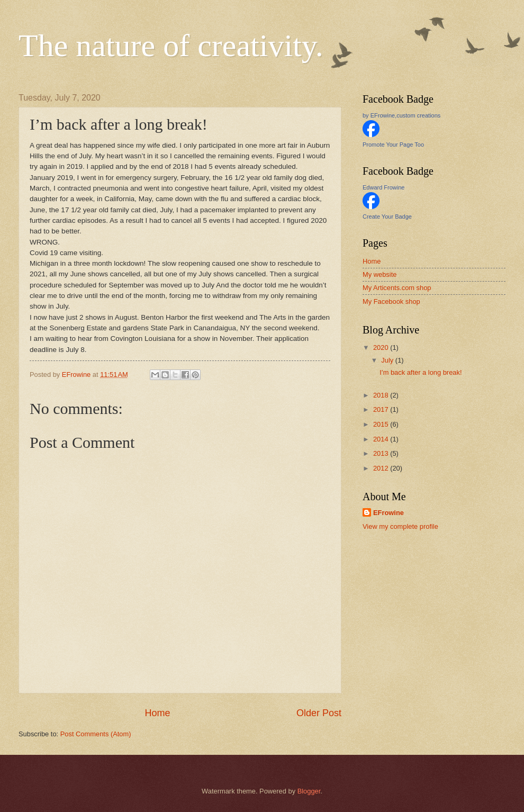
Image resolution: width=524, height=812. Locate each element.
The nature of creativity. (171, 46)
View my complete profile (400, 526)
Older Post (319, 713)
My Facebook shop (391, 301)
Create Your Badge (387, 216)
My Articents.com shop (397, 288)
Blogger (309, 791)
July (388, 360)
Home (157, 713)
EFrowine (389, 513)
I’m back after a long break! (421, 372)
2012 (382, 468)
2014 (382, 439)
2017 (382, 409)
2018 (382, 395)
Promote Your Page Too (393, 145)
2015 (382, 424)
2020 (382, 348)
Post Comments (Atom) (96, 734)
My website (380, 274)
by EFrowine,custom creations (401, 115)
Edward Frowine (383, 187)
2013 (382, 453)
